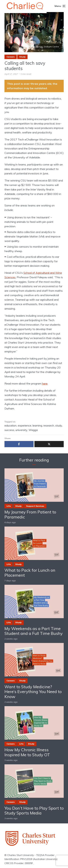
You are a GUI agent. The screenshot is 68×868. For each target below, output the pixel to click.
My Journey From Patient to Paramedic (30, 514)
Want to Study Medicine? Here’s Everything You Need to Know (33, 692)
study (59, 425)
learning (37, 425)
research (49, 425)
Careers (11, 57)
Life (9, 506)
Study (22, 57)
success (9, 430)
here (45, 383)
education (11, 425)
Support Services (35, 506)
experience (25, 425)
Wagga (33, 430)
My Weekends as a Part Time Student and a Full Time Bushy (34, 631)
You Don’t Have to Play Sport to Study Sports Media (34, 811)
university (21, 430)
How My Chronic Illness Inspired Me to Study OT (27, 752)
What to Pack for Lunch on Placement (30, 573)
